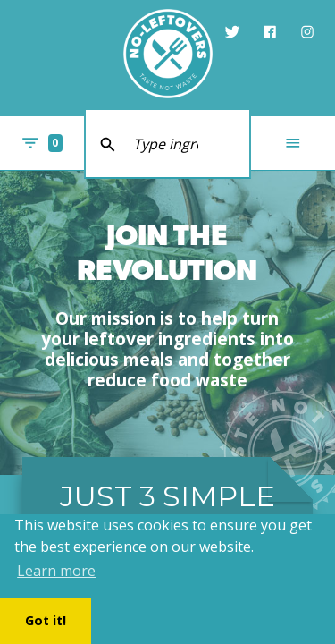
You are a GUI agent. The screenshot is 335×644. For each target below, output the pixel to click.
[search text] (168, 144)
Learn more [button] (56, 571)
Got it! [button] (46, 620)
